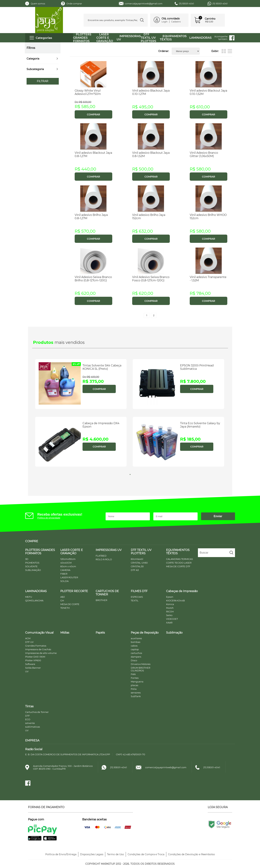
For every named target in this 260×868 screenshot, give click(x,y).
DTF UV (29, 642)
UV (27, 671)
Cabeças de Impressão (182, 591)
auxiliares (136, 638)
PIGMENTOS (32, 563)
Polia (134, 689)
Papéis (100, 633)
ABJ (63, 597)
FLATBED (101, 556)
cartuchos (136, 653)
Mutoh (170, 608)
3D (27, 559)
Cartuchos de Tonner (37, 712)
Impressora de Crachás (38, 649)
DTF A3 (135, 570)
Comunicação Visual (39, 633)
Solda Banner (33, 668)
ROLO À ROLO (104, 559)
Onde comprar (74, 4)
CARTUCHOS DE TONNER (107, 593)
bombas (136, 642)
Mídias (65, 633)
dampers (136, 657)
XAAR (169, 623)
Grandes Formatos (36, 646)
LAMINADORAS (200, 38)
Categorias (41, 38)
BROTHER (101, 600)
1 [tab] (130, 474)
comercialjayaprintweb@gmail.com (144, 4)
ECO (28, 719)
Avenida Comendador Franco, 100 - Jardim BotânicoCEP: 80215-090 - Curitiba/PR (63, 767)
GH (62, 600)
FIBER (64, 574)
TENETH (65, 608)
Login (165, 22)
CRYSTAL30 (137, 566)
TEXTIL (135, 600)
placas (134, 685)
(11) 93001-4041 (186, 4)
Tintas (29, 706)
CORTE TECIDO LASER (179, 563)
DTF (27, 716)
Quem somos (38, 4)
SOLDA (64, 581)
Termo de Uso (115, 854)
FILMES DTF (139, 591)
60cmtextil (137, 559)
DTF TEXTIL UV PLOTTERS (148, 38)
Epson (170, 597)
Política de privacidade (49, 518)
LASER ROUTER (69, 577)
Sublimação (174, 633)
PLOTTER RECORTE (74, 591)
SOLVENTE (31, 566)
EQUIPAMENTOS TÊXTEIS (173, 38)
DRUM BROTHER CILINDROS (140, 669)
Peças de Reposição (145, 633)
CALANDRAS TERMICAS (179, 559)
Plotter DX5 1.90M (35, 657)
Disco (134, 660)
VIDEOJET (172, 619)
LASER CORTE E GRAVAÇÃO (105, 38)
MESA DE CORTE (70, 604)
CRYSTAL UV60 (139, 563)
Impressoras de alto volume (41, 653)
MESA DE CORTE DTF (178, 566)
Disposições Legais (92, 854)
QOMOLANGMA (34, 600)
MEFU (29, 597)
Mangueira (137, 682)
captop (135, 649)
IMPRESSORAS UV (109, 550)
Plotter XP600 (33, 660)
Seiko (169, 615)
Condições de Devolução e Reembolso (191, 854)
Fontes (135, 678)
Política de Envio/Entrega (61, 854)
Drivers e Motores (141, 664)
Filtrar (43, 81)
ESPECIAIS (137, 597)
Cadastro (176, 22)
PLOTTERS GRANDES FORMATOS (82, 38)
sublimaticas (33, 727)
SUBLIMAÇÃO (33, 570)
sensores (136, 693)
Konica (170, 604)
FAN (133, 674)
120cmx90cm (68, 559)
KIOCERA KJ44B (175, 600)
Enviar (218, 516)
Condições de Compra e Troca (146, 854)
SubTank (136, 696)
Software (30, 664)
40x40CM (66, 563)
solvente (30, 723)
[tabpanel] (81, 414)
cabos (134, 646)
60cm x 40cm (68, 566)
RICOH (170, 612)
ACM (28, 638)
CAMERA (65, 570)
